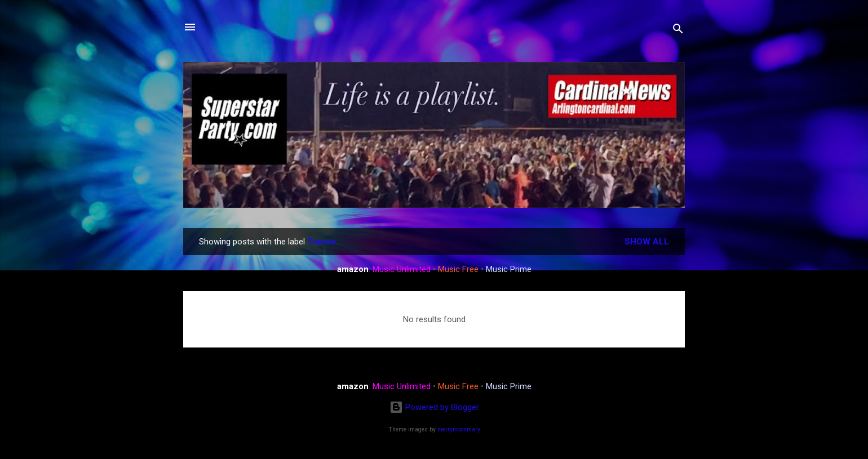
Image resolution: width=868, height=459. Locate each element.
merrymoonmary (459, 429)
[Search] (678, 31)
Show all (647, 242)
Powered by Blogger (434, 407)
